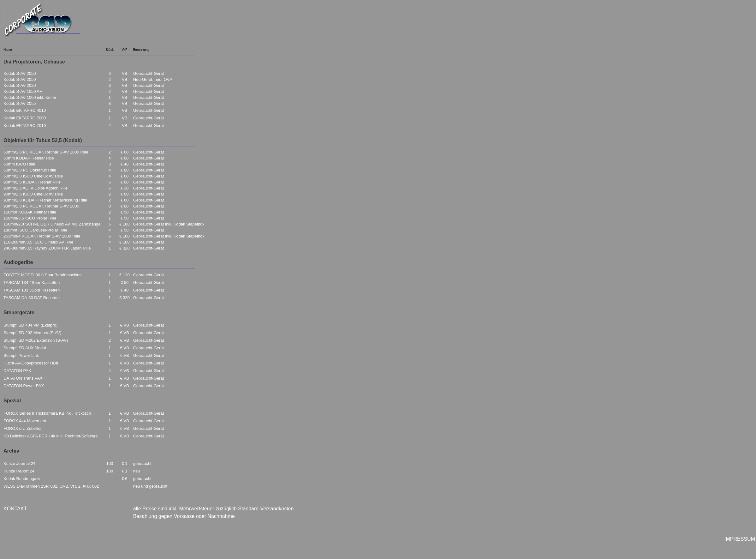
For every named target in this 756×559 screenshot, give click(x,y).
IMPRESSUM (740, 539)
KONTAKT (15, 509)
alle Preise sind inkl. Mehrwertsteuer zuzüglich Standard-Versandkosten (214, 509)
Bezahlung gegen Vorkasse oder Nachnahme (184, 516)
